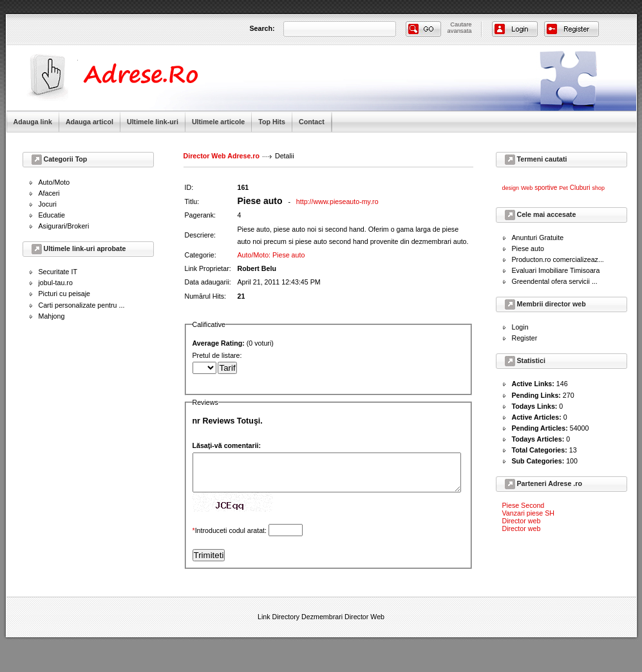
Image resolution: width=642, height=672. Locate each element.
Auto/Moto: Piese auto (271, 255)
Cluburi (580, 188)
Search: (262, 28)
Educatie (52, 215)
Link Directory (279, 624)
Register (525, 338)
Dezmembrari (322, 624)
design (511, 188)
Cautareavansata (460, 28)
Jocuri (48, 204)
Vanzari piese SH (529, 513)
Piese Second (524, 505)
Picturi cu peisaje (65, 294)
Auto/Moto (54, 182)
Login (520, 327)
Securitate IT (58, 272)
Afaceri (49, 193)
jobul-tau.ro (56, 283)
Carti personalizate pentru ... (82, 305)
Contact (312, 122)
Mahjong (52, 316)
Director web (522, 521)
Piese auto (528, 248)
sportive (546, 188)
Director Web (364, 624)
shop (598, 188)
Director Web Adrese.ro (222, 156)
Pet (563, 188)
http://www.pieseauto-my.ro (337, 201)
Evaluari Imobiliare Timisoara (556, 270)
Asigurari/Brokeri (64, 226)
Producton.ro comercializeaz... (558, 259)
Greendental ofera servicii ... (555, 281)
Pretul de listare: (343, 368)
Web (527, 188)
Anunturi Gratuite (538, 238)
